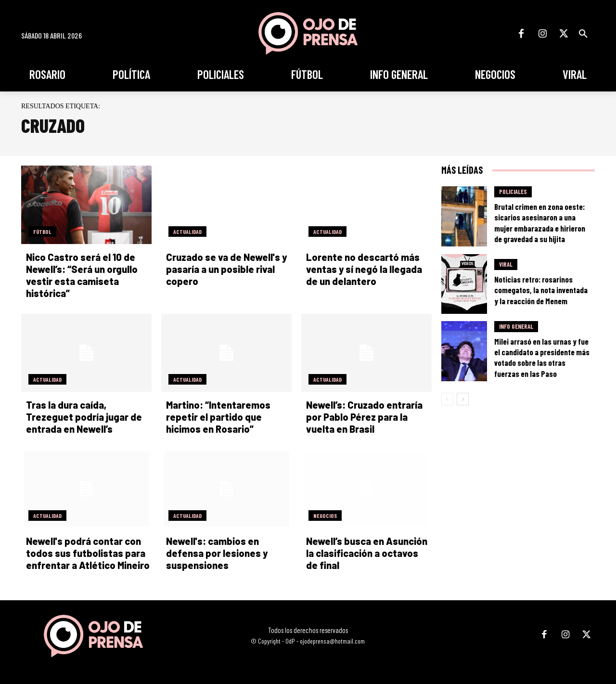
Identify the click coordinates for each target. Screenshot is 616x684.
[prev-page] (447, 399)
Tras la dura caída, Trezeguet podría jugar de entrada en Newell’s (84, 417)
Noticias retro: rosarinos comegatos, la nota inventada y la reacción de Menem (541, 290)
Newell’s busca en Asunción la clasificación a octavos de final (367, 553)
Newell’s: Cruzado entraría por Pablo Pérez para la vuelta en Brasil (364, 417)
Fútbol (42, 232)
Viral (506, 264)
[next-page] (463, 399)
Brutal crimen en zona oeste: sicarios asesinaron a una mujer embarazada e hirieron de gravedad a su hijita (540, 222)
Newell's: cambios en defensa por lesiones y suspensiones (217, 553)
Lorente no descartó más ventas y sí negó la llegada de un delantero (364, 269)
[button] (583, 34)
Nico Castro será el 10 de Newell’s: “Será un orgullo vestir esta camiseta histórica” (82, 275)
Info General (516, 326)
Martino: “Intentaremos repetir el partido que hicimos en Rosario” (218, 417)
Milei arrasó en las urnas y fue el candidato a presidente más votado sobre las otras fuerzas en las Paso (542, 357)
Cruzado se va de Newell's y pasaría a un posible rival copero (226, 269)
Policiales (513, 192)
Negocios (325, 516)
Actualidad (187, 232)
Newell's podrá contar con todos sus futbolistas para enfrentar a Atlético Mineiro (88, 553)
